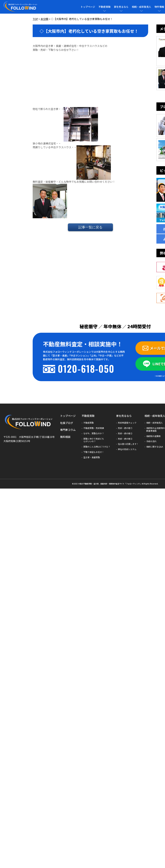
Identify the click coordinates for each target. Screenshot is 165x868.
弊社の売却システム (127, 449)
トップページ (88, 7)
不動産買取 (104, 7)
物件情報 (159, 7)
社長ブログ (67, 423)
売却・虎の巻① (125, 428)
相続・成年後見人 (141, 7)
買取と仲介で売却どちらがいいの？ (94, 440)
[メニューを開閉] (104, 11)
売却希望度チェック (127, 423)
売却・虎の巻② (125, 433)
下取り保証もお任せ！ (94, 452)
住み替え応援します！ (128, 444)
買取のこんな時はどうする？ (97, 447)
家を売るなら (121, 7)
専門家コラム (68, 430)
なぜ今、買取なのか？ (94, 433)
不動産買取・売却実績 (94, 428)
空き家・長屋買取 (92, 457)
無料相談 (65, 437)
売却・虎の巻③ (125, 439)
